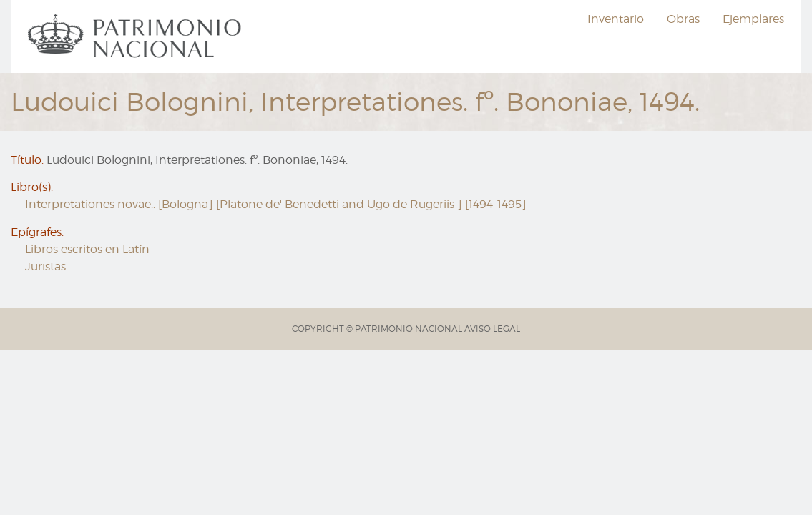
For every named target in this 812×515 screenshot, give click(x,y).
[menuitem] (137, 36)
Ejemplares (753, 19)
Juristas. (47, 266)
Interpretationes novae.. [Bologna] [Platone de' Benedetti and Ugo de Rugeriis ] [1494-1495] (276, 204)
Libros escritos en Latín (87, 249)
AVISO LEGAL (492, 329)
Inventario (616, 19)
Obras (683, 19)
